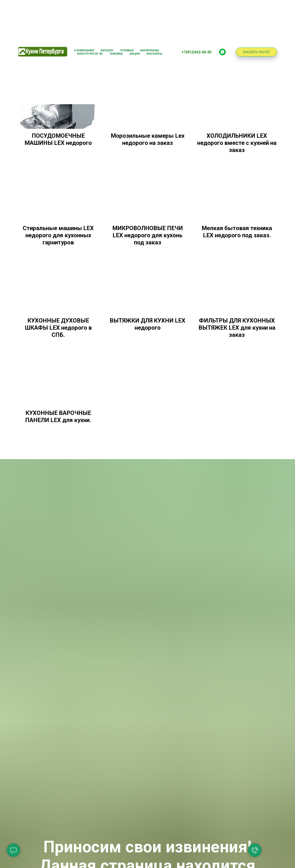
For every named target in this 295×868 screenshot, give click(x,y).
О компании (84, 50)
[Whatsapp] (222, 52)
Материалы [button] (150, 50)
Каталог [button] (107, 50)
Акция (135, 54)
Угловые (127, 50)
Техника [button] (116, 54)
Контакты (154, 54)
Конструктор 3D (90, 54)
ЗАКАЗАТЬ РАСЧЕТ (256, 52)
